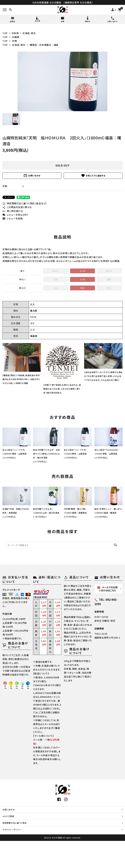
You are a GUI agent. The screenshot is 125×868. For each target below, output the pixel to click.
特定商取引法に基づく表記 (14, 823)
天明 (14, 41)
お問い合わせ (32, 176)
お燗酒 (16, 37)
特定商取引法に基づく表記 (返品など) (24, 203)
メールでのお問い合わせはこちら (107, 589)
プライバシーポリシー (12, 829)
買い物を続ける (13, 211)
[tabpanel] (62, 81)
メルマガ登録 (8, 816)
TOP (5, 33)
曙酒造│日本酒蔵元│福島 (44, 45)
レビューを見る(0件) (15, 215)
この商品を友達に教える (17, 207)
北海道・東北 (29, 33)
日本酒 (15, 33)
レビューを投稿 (13, 218)
